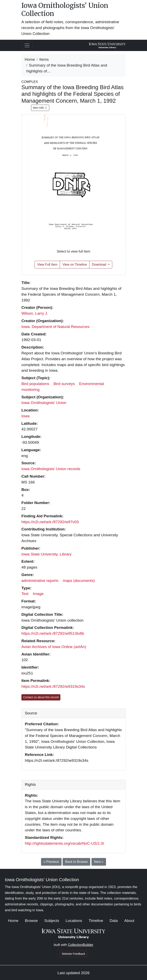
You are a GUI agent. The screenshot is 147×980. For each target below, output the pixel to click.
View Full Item (47, 265)
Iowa (26, 416)
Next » (99, 862)
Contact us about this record (41, 697)
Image (38, 594)
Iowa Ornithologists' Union (44, 403)
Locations (74, 921)
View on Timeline (75, 265)
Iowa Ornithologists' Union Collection (65, 10)
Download (100, 265)
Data (114, 921)
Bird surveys (64, 384)
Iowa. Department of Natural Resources (55, 327)
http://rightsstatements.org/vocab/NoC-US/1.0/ (64, 843)
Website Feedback (73, 954)
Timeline (96, 921)
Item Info (40, 108)
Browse (31, 921)
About (129, 921)
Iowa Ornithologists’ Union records (51, 469)
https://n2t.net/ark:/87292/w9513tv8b (53, 633)
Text (25, 594)
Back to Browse (76, 862)
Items (44, 59)
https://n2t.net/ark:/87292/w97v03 (50, 522)
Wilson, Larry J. (35, 313)
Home (30, 59)
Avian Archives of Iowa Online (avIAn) (54, 647)
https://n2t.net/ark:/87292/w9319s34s (53, 686)
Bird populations (35, 384)
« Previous (51, 862)
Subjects (52, 921)
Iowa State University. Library (46, 554)
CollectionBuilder (81, 945)
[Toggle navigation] (27, 45)
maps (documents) (79, 581)
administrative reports (40, 581)
